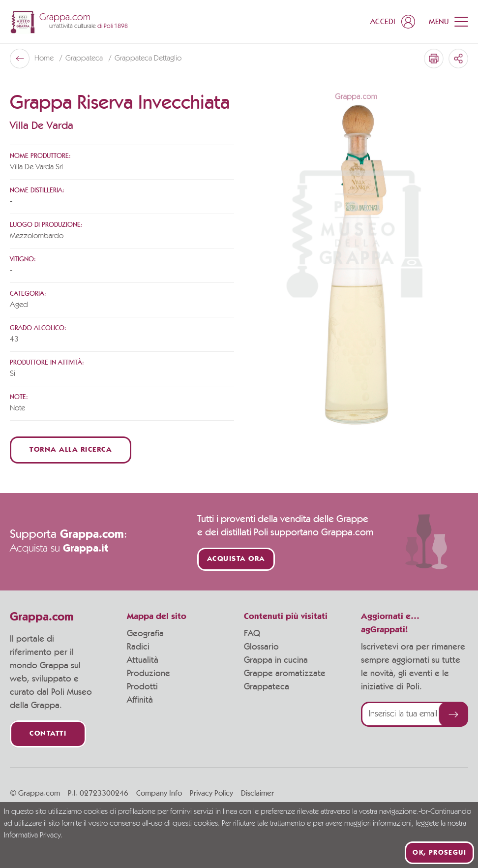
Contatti (48, 734)
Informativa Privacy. (33, 836)
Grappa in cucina (276, 660)
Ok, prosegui (439, 853)
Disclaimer (257, 793)
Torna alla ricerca (71, 450)
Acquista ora (236, 559)
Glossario (261, 647)
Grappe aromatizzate (285, 674)
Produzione (149, 674)
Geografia (145, 634)
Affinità (140, 700)
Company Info (159, 793)
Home (45, 59)
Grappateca (85, 59)
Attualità (143, 660)
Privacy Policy (211, 793)
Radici (138, 647)
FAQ (252, 634)
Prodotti (142, 687)
